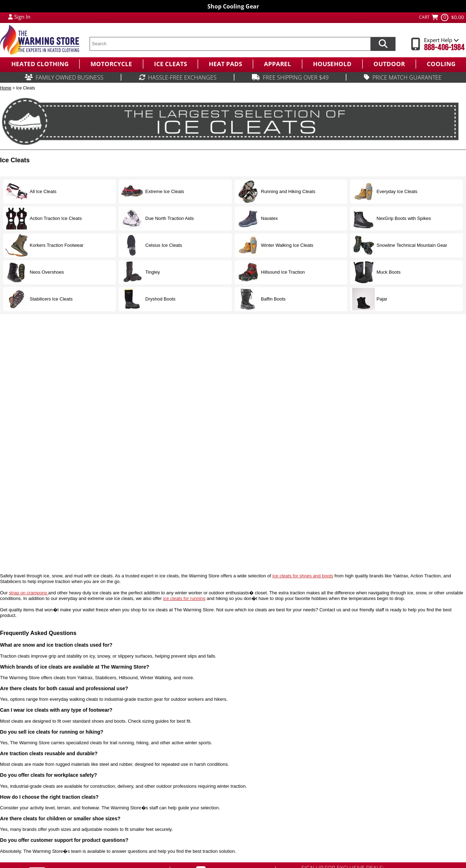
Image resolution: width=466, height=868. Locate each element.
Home (6, 88)
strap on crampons (28, 593)
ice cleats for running (184, 598)
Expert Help (441, 40)
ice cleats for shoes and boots (303, 576)
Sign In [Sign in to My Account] (22, 17)
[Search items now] (383, 44)
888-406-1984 (444, 48)
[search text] (230, 44)
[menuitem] (40, 64)
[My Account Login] (10, 17)
